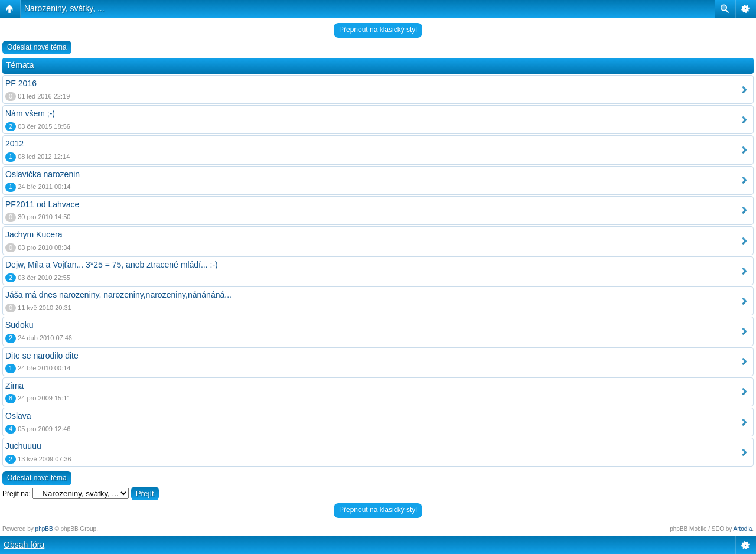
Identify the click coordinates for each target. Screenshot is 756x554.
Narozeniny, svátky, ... (64, 8)
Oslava (18, 416)
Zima (14, 386)
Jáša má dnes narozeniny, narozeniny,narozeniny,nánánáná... (118, 295)
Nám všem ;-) (30, 113)
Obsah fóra (24, 545)
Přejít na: (17, 494)
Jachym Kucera (34, 234)
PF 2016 (21, 83)
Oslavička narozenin (43, 174)
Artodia (743, 529)
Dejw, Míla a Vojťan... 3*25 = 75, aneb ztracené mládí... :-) (112, 265)
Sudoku (19, 325)
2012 (14, 144)
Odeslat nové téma (37, 47)
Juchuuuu (23, 446)
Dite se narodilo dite (42, 356)
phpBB (44, 529)
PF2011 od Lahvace (42, 204)
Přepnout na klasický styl (378, 30)
